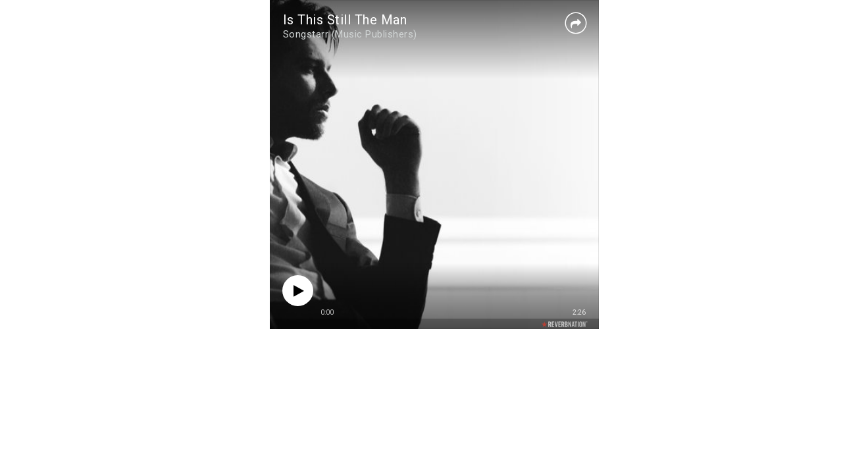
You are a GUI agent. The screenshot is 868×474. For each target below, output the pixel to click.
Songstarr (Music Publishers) (350, 34)
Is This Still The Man (345, 20)
